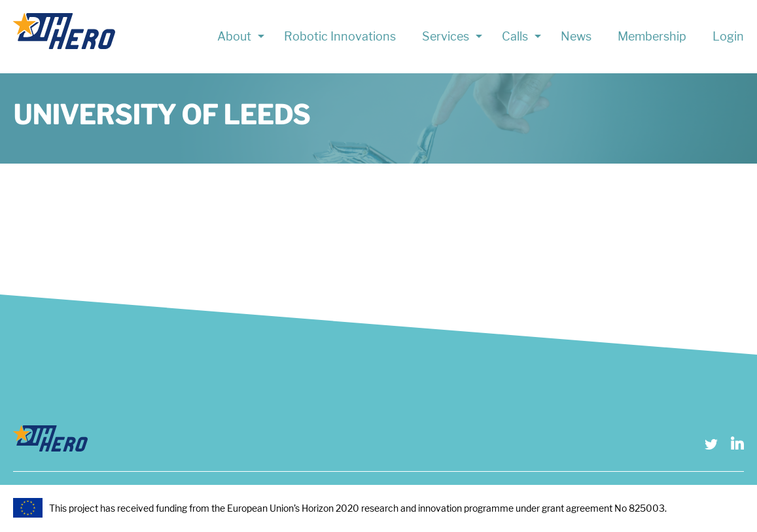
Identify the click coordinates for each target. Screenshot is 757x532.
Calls (515, 36)
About (234, 36)
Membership (652, 36)
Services (446, 36)
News (576, 36)
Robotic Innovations (340, 36)
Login (728, 36)
